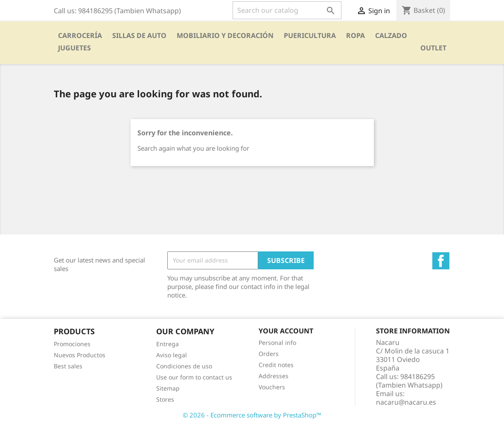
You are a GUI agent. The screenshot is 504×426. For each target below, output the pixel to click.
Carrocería (80, 35)
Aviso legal (172, 355)
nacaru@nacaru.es (406, 402)
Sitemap (168, 388)
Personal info (277, 343)
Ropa (355, 35)
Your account (286, 331)
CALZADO (391, 35)
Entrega (168, 344)
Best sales (68, 366)
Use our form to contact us (194, 377)
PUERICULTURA (310, 35)
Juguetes (74, 48)
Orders (269, 354)
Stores (165, 399)
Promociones (72, 344)
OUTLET (433, 48)
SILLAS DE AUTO (139, 35)
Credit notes (276, 365)
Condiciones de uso (184, 366)
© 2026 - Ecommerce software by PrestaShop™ (252, 415)
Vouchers (272, 387)
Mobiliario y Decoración (225, 35)
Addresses (274, 376)
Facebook (441, 261)
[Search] (287, 10)
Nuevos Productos (80, 355)
